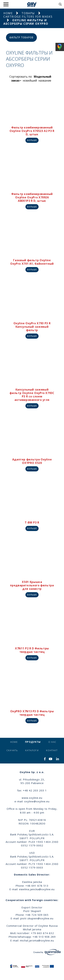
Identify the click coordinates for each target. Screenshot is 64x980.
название (45, 81)
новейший (30, 81)
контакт (52, 750)
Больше (32, 140)
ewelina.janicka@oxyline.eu (37, 889)
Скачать (12, 750)
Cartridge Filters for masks (28, 17)
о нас (52, 742)
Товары (28, 13)
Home (8, 13)
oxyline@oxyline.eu (37, 801)
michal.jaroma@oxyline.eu (37, 940)
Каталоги (32, 750)
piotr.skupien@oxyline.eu (37, 918)
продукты (33, 742)
